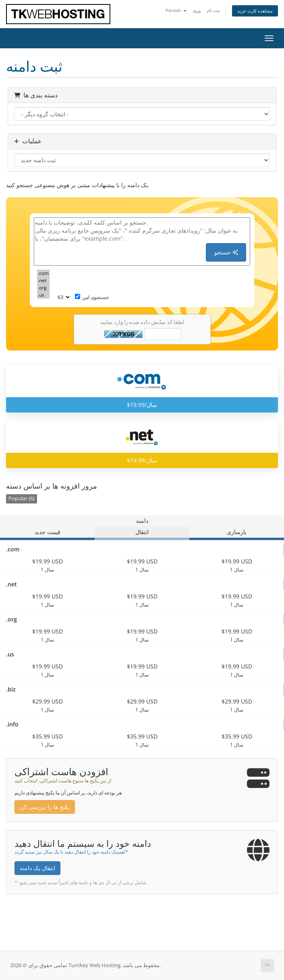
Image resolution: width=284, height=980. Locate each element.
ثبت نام (213, 10)
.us (43, 295)
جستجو (226, 252)
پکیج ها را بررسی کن (45, 807)
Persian (176, 10)
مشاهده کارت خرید (255, 11)
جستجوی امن (92, 297)
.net (43, 281)
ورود (197, 10)
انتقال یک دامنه (37, 868)
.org (43, 288)
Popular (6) (22, 498)
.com (43, 273)
